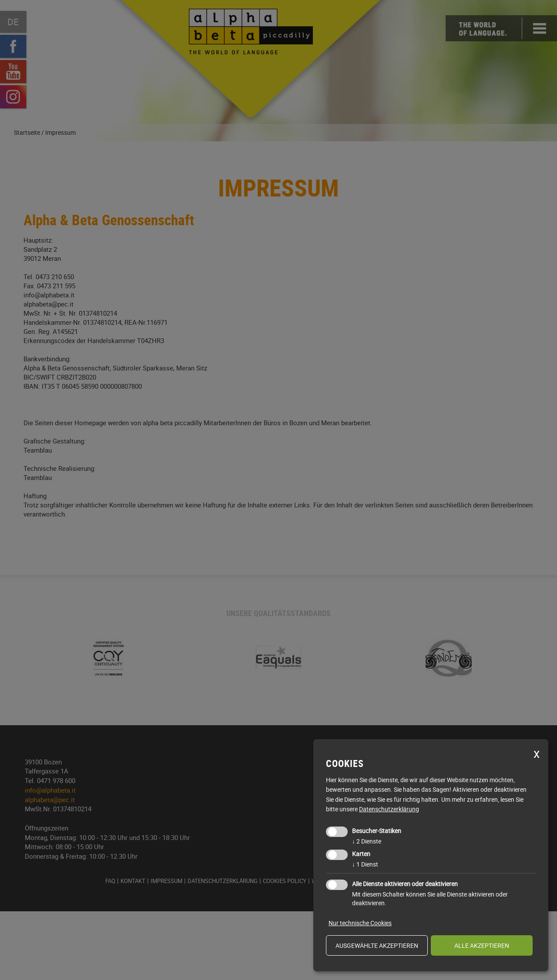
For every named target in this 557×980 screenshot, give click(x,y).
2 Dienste (367, 841)
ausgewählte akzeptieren (377, 945)
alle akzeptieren (482, 945)
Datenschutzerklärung (389, 809)
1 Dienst (365, 864)
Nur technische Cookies (360, 923)
